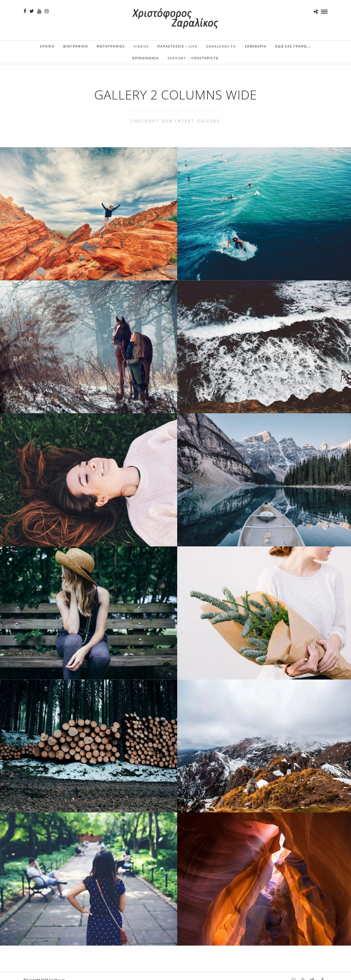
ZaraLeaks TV (221, 46)
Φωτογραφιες (111, 46)
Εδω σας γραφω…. (293, 46)
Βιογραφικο (76, 46)
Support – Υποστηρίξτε (193, 58)
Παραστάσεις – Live (177, 46)
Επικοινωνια (146, 58)
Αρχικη (47, 46)
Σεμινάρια (256, 46)
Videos (141, 46)
